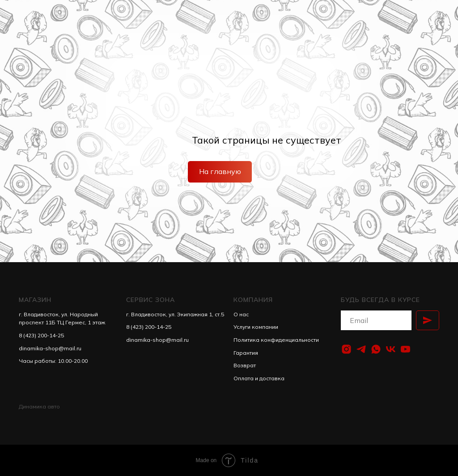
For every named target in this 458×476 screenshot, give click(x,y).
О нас (241, 314)
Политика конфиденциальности (276, 340)
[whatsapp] (376, 349)
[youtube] (405, 349)
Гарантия (246, 353)
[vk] (391, 349)
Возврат (245, 365)
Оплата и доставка (259, 378)
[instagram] (346, 349)
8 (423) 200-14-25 (41, 335)
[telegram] (361, 349)
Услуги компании (256, 327)
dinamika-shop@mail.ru (50, 348)
